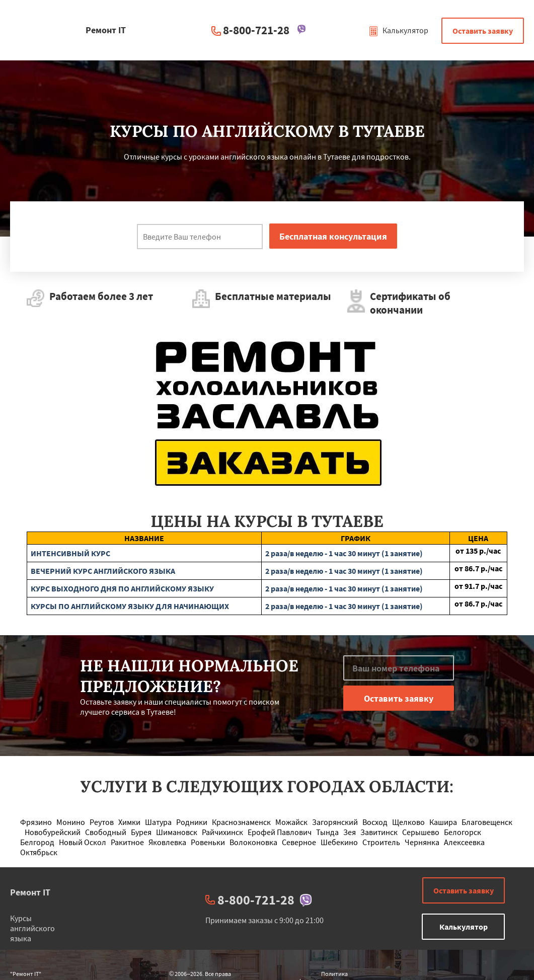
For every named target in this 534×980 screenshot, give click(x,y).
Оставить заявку (483, 31)
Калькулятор (398, 30)
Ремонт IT (30, 892)
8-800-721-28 (256, 30)
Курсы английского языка (32, 928)
